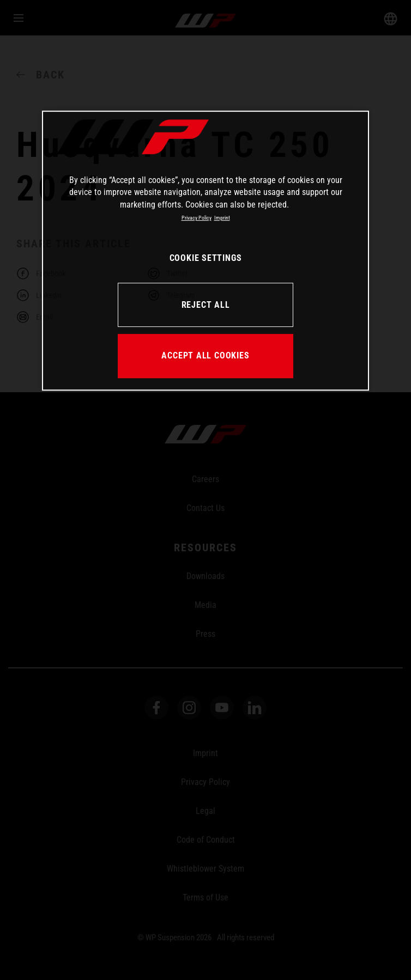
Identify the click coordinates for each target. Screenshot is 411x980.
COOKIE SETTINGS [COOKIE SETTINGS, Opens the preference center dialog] (206, 258)
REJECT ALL (206, 305)
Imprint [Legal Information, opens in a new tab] (222, 218)
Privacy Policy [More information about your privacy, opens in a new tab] (197, 218)
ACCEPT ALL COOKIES (205, 355)
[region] (206, 251)
